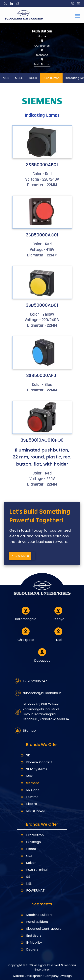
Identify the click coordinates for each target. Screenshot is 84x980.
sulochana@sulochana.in (38, 693)
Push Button (51, 78)
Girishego (31, 842)
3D (25, 755)
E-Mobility (31, 943)
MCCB (19, 78)
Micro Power (33, 811)
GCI (26, 856)
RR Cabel (30, 790)
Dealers (29, 949)
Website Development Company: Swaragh (42, 976)
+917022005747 (31, 681)
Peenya (58, 614)
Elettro (29, 804)
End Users (31, 936)
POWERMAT (32, 890)
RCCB (33, 78)
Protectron (32, 835)
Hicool (28, 849)
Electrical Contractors (41, 929)
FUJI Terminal (34, 870)
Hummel (30, 797)
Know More (20, 556)
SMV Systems (34, 769)
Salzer (28, 863)
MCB (6, 78)
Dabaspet (42, 656)
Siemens (30, 783)
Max (26, 776)
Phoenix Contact (36, 762)
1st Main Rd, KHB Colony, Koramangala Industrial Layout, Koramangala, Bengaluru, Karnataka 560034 (42, 712)
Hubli (58, 635)
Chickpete (26, 635)
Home (42, 36)
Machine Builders (36, 915)
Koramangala (26, 614)
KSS (26, 884)
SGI (26, 877)
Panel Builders (34, 922)
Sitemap (25, 730)
